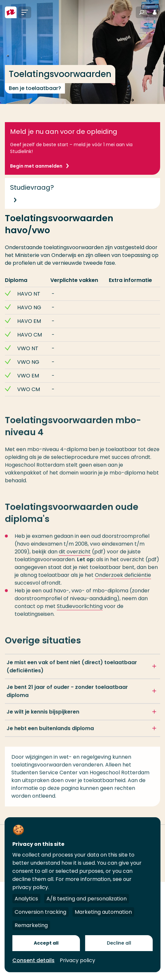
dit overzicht (75, 555)
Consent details (33, 960)
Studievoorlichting (80, 610)
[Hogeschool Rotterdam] (11, 12)
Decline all (119, 943)
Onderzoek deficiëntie (123, 579)
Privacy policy (77, 960)
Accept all (46, 943)
